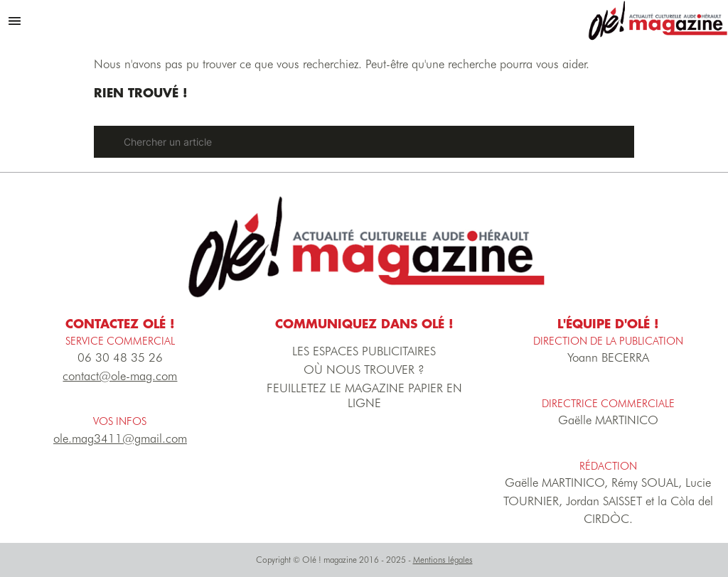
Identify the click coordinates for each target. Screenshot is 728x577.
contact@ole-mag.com (120, 376)
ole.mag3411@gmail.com (120, 438)
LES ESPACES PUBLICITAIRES (364, 351)
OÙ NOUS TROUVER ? (364, 370)
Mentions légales (443, 560)
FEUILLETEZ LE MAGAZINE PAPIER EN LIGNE (364, 395)
